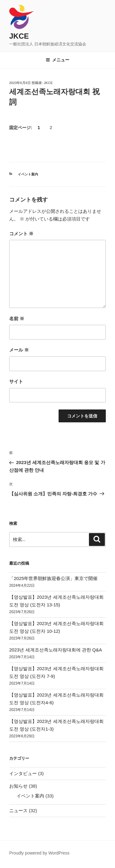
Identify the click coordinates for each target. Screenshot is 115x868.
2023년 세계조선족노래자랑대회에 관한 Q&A (56, 650)
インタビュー (23, 773)
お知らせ (18, 786)
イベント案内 (28, 174)
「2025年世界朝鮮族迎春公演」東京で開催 (53, 578)
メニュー (57, 60)
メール (19, 350)
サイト (16, 381)
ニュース (18, 810)
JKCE (19, 36)
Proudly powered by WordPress (39, 853)
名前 (17, 319)
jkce (48, 83)
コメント (21, 234)
